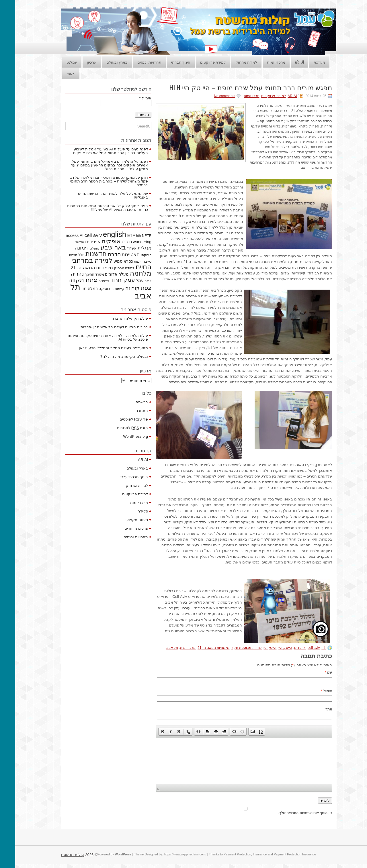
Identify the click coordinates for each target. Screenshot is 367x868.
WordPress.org (120, 436)
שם (313, 673)
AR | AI (284, 62)
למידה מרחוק (231, 62)
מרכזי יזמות (261, 62)
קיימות (104, 289)
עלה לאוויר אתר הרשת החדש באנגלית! (98, 195)
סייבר (133, 281)
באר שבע (98, 247)
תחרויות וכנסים (134, 62)
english (99, 234)
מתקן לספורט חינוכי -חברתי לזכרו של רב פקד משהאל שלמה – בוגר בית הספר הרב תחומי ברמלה (94, 181)
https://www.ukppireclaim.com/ (170, 854)
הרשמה (127, 402)
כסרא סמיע (108, 261)
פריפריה (89, 281)
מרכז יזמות (236, 96)
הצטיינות (115, 255)
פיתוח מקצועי (122, 520)
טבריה (58, 255)
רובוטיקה (91, 289)
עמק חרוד (107, 280)
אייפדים (285, 648)
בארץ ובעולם (102, 62)
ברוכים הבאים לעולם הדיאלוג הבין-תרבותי (99, 327)
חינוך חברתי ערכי (119, 477)
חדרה (99, 254)
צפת (131, 288)
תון (69, 288)
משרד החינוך (79, 274)
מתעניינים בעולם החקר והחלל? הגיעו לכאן (98, 348)
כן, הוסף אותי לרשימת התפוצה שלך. (230, 811)
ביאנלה (79, 248)
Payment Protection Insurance (280, 854)
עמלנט (57, 62)
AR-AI (277, 96)
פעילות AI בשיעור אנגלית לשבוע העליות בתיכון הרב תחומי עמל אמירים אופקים (95, 151)
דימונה (67, 248)
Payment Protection (222, 854)
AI (66, 235)
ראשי (55, 74)
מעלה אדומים (102, 274)
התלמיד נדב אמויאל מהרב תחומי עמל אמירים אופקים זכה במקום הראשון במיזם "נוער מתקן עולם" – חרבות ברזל (94, 165)
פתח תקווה (68, 280)
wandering (127, 242)
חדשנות (81, 254)
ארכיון (77, 62)
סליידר (128, 511)
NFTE (131, 236)
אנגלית (129, 248)
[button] (147, 732)
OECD (112, 242)
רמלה (78, 288)
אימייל (311, 691)
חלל (66, 255)
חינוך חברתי (166, 62)
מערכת (304, 62)
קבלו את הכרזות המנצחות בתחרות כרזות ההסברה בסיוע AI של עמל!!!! (92, 208)
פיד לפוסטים (119, 419)
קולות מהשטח (57, 855)
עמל (125, 280)
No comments (209, 96)
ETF (116, 235)
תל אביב (157, 648)
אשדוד (116, 248)
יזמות (122, 262)
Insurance (245, 854)
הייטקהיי (255, 648)
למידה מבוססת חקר (231, 648)
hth (309, 648)
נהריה (62, 274)
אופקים (96, 241)
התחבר (127, 411)
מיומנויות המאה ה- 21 (198, 648)
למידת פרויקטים (198, 62)
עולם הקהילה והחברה (115, 318)
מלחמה (125, 273)
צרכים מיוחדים (121, 528)
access (57, 235)
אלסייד (65, 242)
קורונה (117, 288)
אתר (314, 709)
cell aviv (298, 648)
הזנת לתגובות (117, 428)
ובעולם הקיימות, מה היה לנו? (109, 357)
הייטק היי (270, 648)
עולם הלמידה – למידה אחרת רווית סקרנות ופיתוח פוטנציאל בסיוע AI (93, 337)
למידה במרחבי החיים (96, 264)
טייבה (132, 262)
